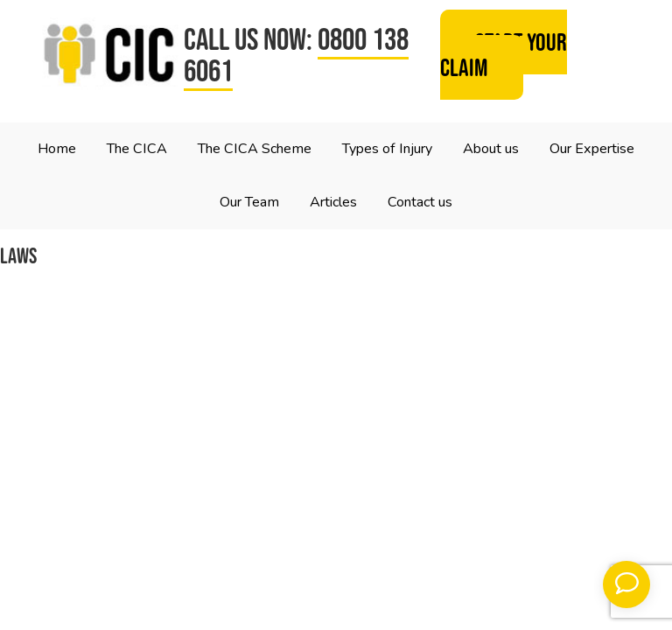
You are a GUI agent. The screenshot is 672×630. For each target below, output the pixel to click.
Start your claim (504, 55)
